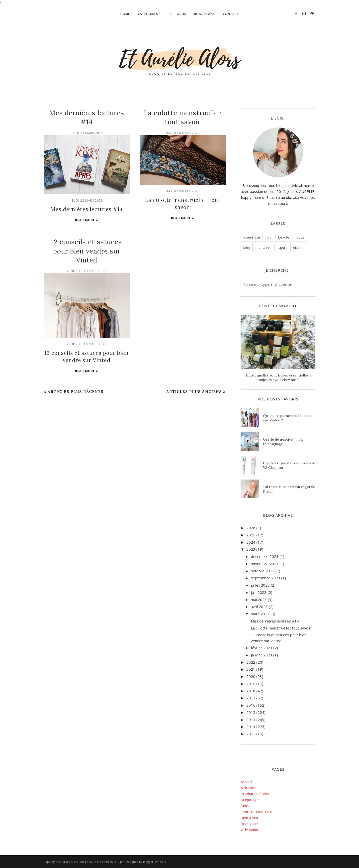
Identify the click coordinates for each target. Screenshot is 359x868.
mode (300, 237)
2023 (251, 549)
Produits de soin (255, 794)
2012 (251, 734)
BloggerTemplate (155, 862)
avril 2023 (259, 607)
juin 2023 (259, 592)
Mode (246, 806)
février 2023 (262, 648)
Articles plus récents (75, 391)
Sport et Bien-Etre (256, 812)
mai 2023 (259, 600)
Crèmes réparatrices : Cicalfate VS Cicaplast (289, 465)
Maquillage (250, 800)
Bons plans (250, 824)
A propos (248, 788)
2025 (251, 535)
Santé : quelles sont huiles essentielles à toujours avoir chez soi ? (278, 377)
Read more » (87, 220)
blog (247, 248)
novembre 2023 (265, 564)
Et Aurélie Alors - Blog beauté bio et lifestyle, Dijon (91, 862)
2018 (251, 691)
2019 (251, 684)
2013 (251, 727)
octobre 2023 (263, 571)
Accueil (246, 782)
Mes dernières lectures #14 (87, 209)
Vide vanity (250, 830)
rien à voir (264, 248)
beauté (284, 237)
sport (282, 248)
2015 (251, 712)
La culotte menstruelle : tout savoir (281, 628)
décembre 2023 (265, 556)
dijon (297, 248)
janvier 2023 (262, 655)
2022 (251, 662)
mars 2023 (260, 614)
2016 (251, 705)
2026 (251, 528)
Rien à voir (250, 818)
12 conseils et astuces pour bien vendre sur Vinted (87, 251)
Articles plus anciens (194, 391)
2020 (251, 676)
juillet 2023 (260, 585)
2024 (251, 542)
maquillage (252, 237)
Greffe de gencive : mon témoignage (283, 442)
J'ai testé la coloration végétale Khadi (289, 489)
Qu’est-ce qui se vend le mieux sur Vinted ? (288, 418)
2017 (251, 698)
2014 (251, 720)
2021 (251, 669)
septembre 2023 (266, 578)
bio (269, 237)
